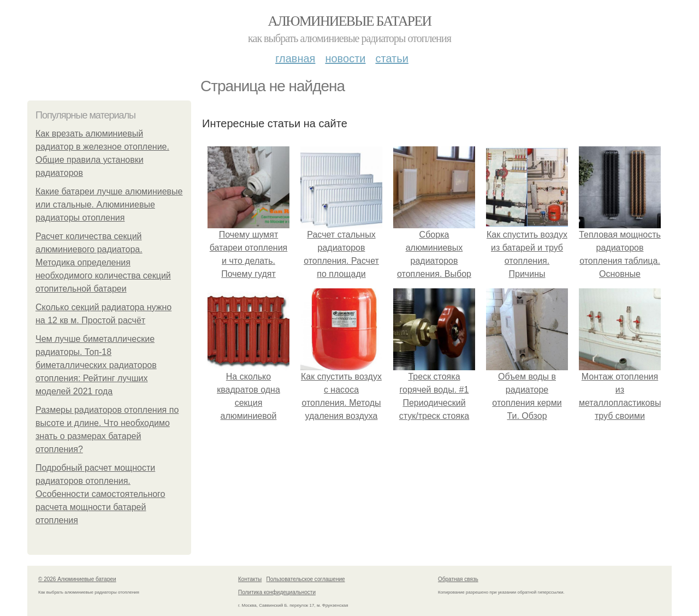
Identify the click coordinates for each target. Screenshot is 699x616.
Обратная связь (458, 579)
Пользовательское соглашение (306, 579)
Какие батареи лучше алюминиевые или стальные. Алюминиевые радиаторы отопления (109, 205)
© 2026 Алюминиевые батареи (77, 579)
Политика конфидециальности (277, 592)
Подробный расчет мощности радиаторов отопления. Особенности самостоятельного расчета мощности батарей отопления (100, 494)
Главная (295, 58)
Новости (345, 58)
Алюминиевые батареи (350, 21)
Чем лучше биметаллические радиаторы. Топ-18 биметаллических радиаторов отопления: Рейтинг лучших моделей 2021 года (96, 365)
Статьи (392, 58)
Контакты (250, 579)
